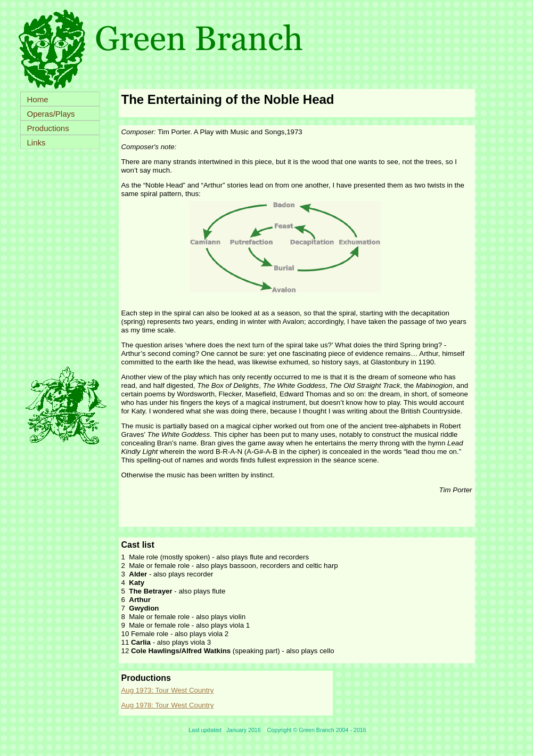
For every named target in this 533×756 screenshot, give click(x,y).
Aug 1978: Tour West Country (168, 705)
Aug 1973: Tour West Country (168, 690)
